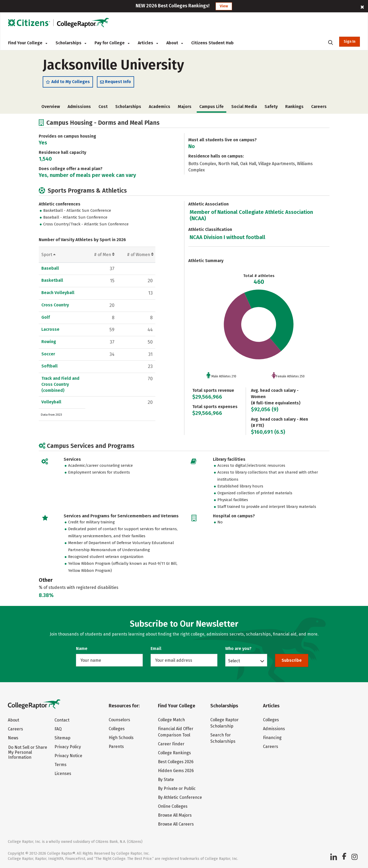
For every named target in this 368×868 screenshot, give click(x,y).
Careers (319, 108)
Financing (272, 738)
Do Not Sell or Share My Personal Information (28, 753)
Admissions (79, 108)
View (224, 6)
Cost (103, 108)
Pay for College (112, 43)
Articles (148, 43)
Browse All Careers (176, 824)
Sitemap (62, 738)
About (175, 43)
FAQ (58, 729)
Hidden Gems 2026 (176, 771)
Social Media (244, 108)
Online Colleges (173, 806)
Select (234, 661)
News (13, 738)
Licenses (63, 774)
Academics (160, 108)
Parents (116, 747)
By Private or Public (177, 788)
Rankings (294, 108)
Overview (51, 108)
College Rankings (174, 753)
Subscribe (292, 660)
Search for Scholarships (223, 738)
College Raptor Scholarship (224, 723)
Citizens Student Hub (212, 43)
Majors (185, 108)
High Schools (121, 738)
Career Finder (171, 744)
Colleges (117, 729)
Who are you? (238, 649)
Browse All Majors (175, 815)
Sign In (350, 42)
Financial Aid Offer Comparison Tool (176, 732)
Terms (61, 765)
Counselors (119, 720)
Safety (271, 108)
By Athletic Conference (180, 797)
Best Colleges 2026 (176, 762)
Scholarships (71, 43)
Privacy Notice (68, 756)
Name (82, 649)
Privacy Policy (68, 747)
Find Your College (28, 43)
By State (166, 780)
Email (156, 649)
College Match (171, 720)
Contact (62, 720)
